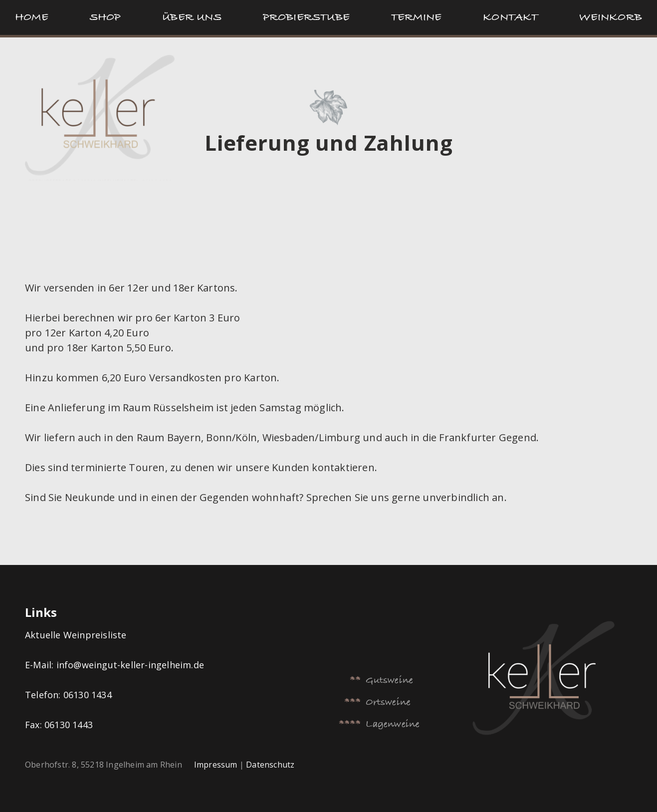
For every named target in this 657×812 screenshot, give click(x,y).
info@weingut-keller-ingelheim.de (130, 665)
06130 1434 (88, 695)
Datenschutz (270, 765)
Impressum (216, 765)
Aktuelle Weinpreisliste (77, 635)
